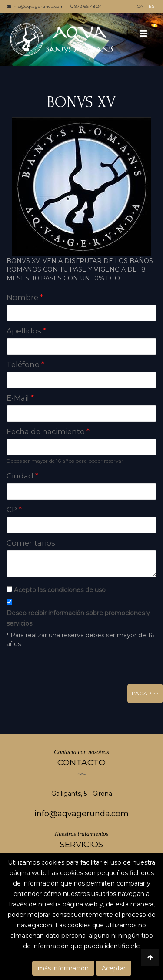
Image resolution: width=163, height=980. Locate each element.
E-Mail (20, 398)
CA (140, 6)
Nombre (25, 297)
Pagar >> (145, 693)
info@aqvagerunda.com (35, 6)
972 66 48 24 (86, 6)
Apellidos (26, 331)
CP (14, 509)
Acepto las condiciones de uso (60, 590)
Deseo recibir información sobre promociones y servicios (78, 618)
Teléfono (25, 364)
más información (63, 968)
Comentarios (31, 543)
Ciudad (22, 476)
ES (151, 6)
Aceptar (114, 968)
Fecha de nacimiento (48, 431)
